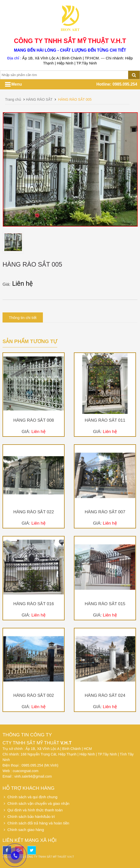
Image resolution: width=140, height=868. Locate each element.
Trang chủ (13, 99)
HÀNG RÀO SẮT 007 (105, 512)
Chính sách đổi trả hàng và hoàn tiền (36, 823)
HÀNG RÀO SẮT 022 (34, 512)
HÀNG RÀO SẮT (39, 99)
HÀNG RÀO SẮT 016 (34, 604)
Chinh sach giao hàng (23, 830)
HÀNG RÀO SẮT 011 (105, 420)
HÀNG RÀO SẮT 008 (34, 420)
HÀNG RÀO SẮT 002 (34, 695)
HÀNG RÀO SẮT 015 (105, 604)
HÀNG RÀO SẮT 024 (105, 695)
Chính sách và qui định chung (30, 797)
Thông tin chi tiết (23, 318)
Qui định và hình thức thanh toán (33, 810)
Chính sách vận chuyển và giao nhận (36, 803)
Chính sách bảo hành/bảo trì (29, 817)
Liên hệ (23, 283)
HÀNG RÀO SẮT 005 (75, 99)
